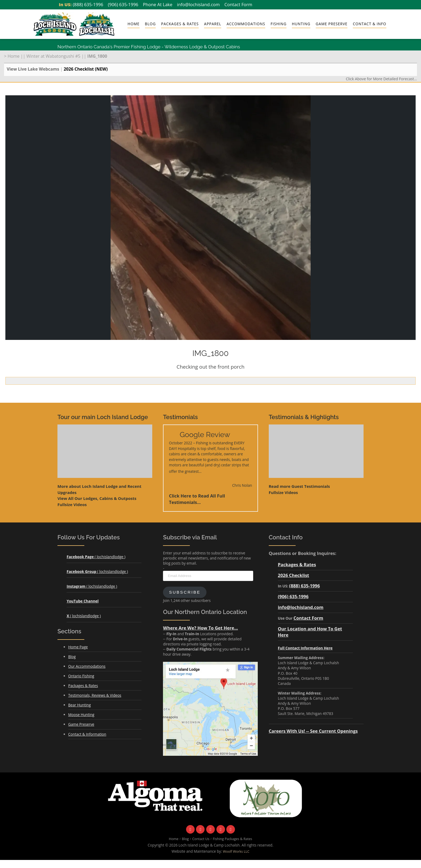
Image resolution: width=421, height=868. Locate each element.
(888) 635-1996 (88, 4)
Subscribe (185, 592)
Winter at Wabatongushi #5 (53, 56)
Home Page (78, 647)
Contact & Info (369, 24)
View (97, 498)
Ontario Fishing (81, 676)
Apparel (213, 24)
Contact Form (238, 4)
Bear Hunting (79, 705)
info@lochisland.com (198, 4)
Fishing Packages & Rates (233, 839)
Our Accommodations (87, 666)
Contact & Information (87, 734)
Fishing (279, 24)
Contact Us (201, 839)
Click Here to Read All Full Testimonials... (197, 499)
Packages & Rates (180, 24)
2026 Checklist (293, 575)
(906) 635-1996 (123, 4)
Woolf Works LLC (236, 851)
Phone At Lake (158, 4)
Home (134, 24)
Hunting (301, 24)
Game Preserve (332, 24)
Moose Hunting (81, 715)
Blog (150, 24)
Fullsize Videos (72, 504)
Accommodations (246, 24)
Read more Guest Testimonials (299, 486)
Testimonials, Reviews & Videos (95, 695)
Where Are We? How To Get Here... (200, 628)
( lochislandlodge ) (96, 557)
